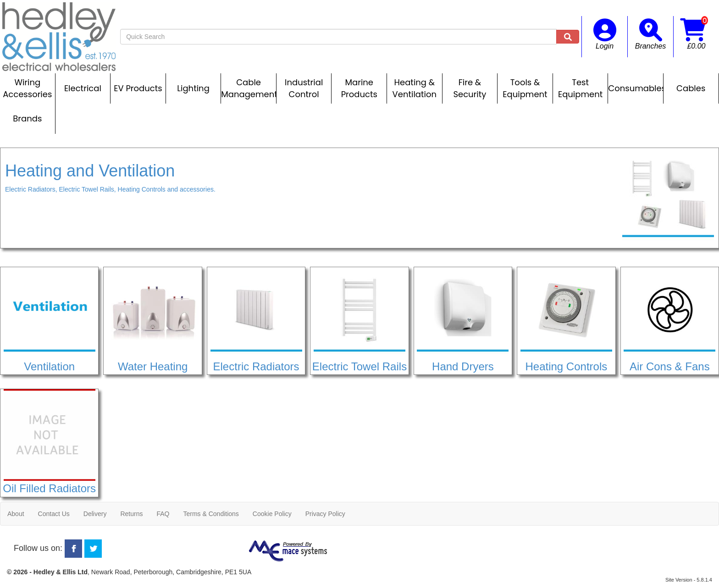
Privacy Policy (325, 514)
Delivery (95, 514)
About (16, 514)
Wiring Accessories (27, 88)
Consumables (636, 88)
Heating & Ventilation (415, 88)
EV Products (138, 88)
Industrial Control (304, 88)
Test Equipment (580, 88)
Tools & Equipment (525, 88)
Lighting (193, 88)
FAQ (163, 514)
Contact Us (54, 514)
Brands (27, 118)
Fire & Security (470, 88)
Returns (131, 514)
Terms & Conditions (211, 514)
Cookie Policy (272, 514)
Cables (691, 88)
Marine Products (359, 88)
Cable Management (249, 88)
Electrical (83, 88)
